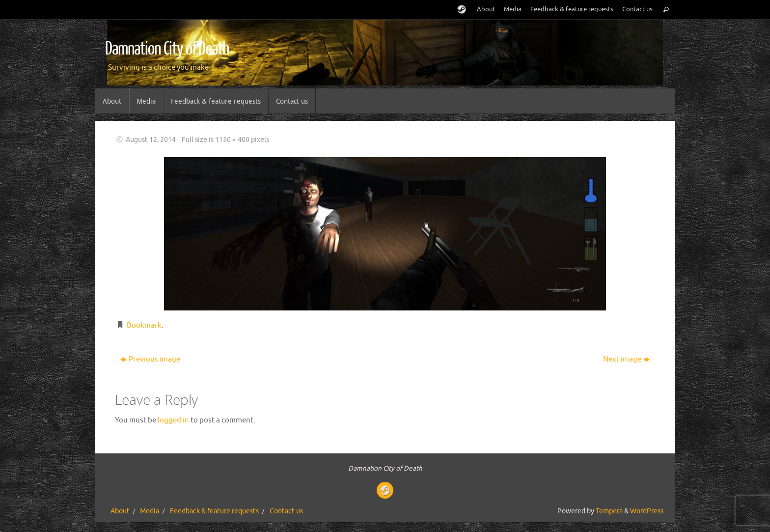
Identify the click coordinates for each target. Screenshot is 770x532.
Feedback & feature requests (572, 9)
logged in (173, 420)
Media (513, 9)
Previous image (150, 359)
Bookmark (144, 325)
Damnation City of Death (167, 49)
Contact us (637, 9)
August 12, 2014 (151, 140)
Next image (626, 359)
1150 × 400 (232, 140)
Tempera (609, 511)
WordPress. (647, 511)
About (486, 9)
